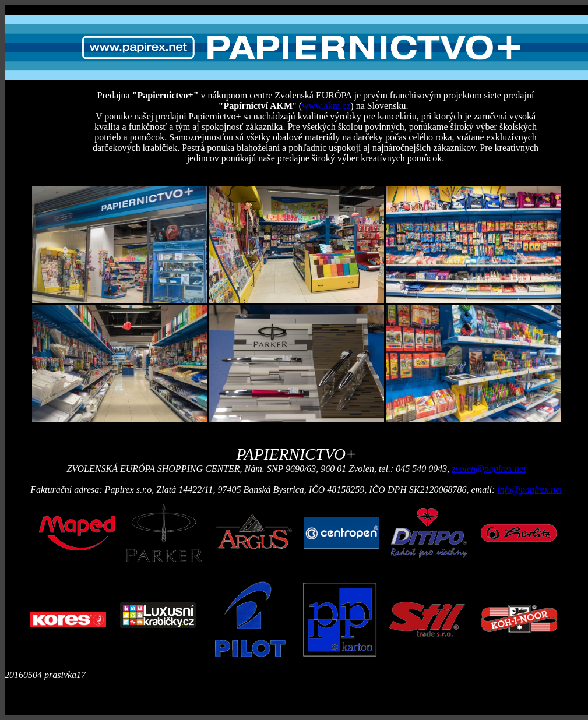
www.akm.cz (326, 106)
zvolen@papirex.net (489, 469)
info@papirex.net (529, 490)
